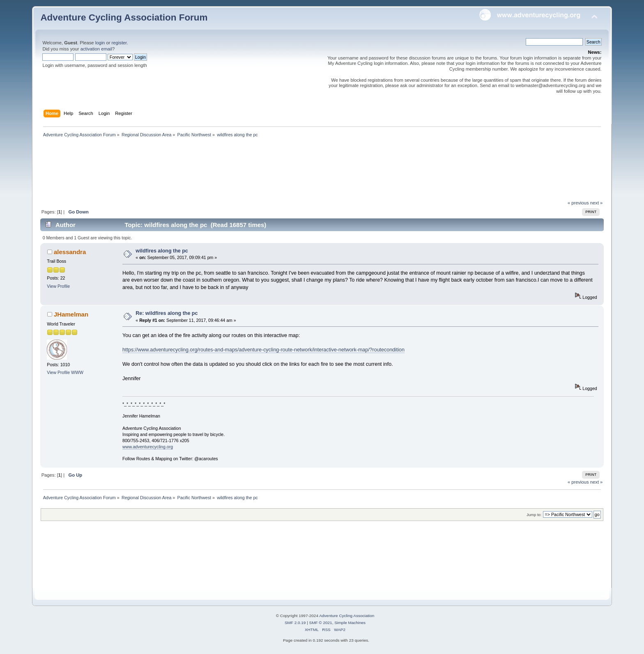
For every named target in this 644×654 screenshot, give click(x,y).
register (119, 43)
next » (597, 203)
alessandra (70, 252)
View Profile (58, 286)
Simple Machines (350, 623)
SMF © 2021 (321, 623)
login (100, 43)
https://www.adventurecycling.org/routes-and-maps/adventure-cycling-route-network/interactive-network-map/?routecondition (263, 350)
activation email (96, 49)
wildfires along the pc (162, 251)
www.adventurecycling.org (148, 447)
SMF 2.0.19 (295, 623)
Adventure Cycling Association (347, 616)
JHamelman (71, 314)
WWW (77, 372)
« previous (578, 203)
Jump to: (534, 515)
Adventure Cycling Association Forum (124, 17)
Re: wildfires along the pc (167, 313)
